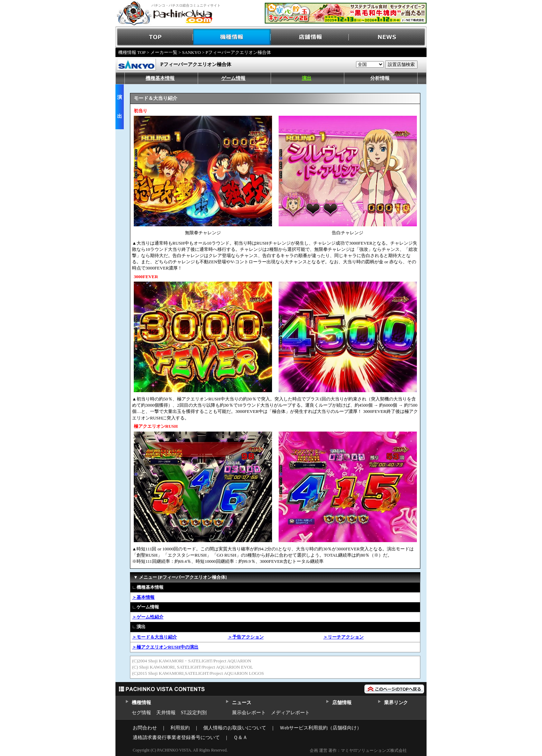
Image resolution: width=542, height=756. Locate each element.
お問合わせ (145, 728)
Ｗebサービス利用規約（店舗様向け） (321, 728)
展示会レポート (249, 713)
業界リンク (396, 703)
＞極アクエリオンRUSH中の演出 (165, 647)
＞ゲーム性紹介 (148, 617)
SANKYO (191, 52)
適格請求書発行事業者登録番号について (176, 738)
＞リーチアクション (343, 637)
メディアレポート (290, 713)
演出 (307, 78)
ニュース (241, 703)
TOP (154, 37)
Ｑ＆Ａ (240, 738)
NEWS (388, 37)
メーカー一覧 (164, 52)
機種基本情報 (160, 78)
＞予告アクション (246, 637)
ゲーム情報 (233, 78)
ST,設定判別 (194, 713)
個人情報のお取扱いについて (235, 728)
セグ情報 (141, 713)
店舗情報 (310, 37)
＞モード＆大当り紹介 (155, 637)
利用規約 (180, 728)
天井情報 (166, 713)
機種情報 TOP (132, 52)
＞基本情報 (143, 597)
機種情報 (232, 37)
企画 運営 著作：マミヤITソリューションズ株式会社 (358, 750)
